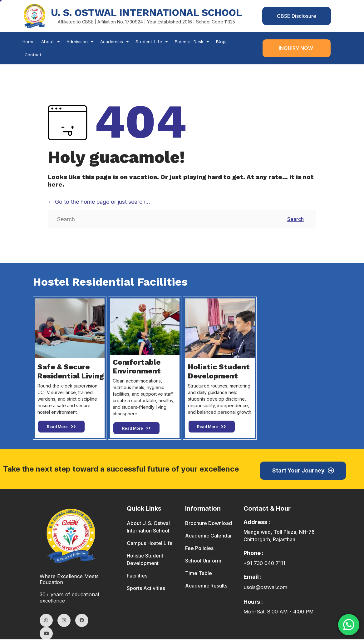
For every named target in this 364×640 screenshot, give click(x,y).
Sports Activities (146, 589)
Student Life (152, 42)
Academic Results (206, 586)
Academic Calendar (209, 536)
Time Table (199, 574)
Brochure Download (209, 524)
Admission (80, 42)
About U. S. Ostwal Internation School (148, 527)
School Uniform (203, 561)
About (51, 42)
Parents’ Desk (192, 42)
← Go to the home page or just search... (99, 202)
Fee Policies (199, 549)
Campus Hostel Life (150, 544)
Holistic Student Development (145, 560)
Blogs (222, 42)
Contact (33, 55)
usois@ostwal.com (265, 588)
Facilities (137, 576)
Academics (115, 42)
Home (28, 42)
